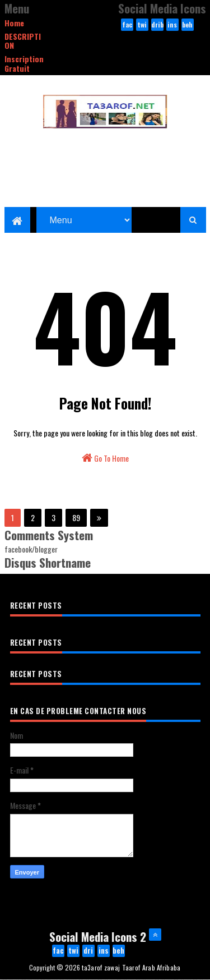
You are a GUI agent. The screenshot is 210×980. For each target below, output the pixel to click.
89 (76, 517)
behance (187, 25)
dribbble (157, 25)
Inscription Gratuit (24, 63)
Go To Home (105, 458)
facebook (127, 25)
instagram (172, 25)
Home (14, 23)
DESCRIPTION (23, 41)
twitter (142, 25)
